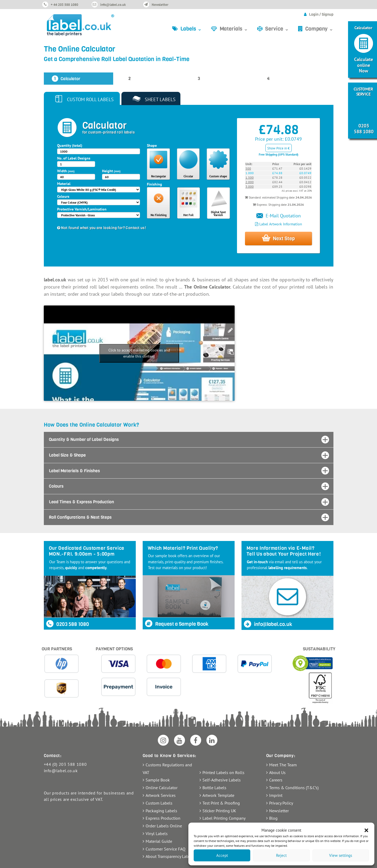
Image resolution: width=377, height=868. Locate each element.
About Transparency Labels (170, 856)
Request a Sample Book (177, 624)
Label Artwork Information (279, 224)
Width (66, 171)
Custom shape (218, 176)
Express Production (163, 818)
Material (64, 184)
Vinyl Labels (157, 833)
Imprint (276, 795)
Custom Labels (159, 803)
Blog (273, 818)
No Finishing (159, 215)
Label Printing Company (224, 818)
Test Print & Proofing (221, 803)
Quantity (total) (70, 145)
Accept (222, 855)
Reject (281, 855)
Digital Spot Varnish (218, 214)
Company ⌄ (319, 29)
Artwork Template (218, 795)
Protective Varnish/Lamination (82, 209)
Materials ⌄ (234, 29)
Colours (63, 196)
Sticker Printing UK (219, 811)
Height (111, 171)
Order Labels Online (164, 826)
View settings (341, 855)
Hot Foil (188, 215)
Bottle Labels (214, 788)
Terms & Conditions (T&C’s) (294, 788)
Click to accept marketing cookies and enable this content (139, 353)
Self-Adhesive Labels (222, 780)
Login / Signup (321, 14)
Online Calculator (162, 788)
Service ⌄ (277, 29)
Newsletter (160, 5)
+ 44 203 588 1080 (64, 5)
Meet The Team (283, 765)
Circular (188, 176)
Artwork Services (161, 795)
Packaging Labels (161, 811)
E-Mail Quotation (278, 216)
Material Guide (159, 841)
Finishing (154, 184)
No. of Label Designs (74, 158)
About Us (277, 772)
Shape (152, 145)
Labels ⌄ (191, 29)
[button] (366, 830)
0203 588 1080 (67, 624)
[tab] (189, 440)
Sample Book (158, 780)
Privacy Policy (281, 803)
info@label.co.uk (113, 5)
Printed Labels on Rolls (223, 772)
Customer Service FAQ (166, 849)
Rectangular (159, 176)
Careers (276, 780)
